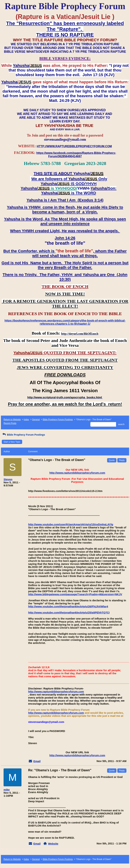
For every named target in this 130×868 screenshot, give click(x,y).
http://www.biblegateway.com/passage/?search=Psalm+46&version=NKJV (75, 594)
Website (53, 844)
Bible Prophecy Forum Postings (58, 420)
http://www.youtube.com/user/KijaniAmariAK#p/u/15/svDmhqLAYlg (71, 524)
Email (37, 761)
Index (26, 420)
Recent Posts (10, 423)
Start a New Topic (12, 442)
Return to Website (12, 420)
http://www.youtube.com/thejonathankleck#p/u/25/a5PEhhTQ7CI (69, 612)
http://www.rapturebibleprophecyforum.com (77, 473)
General (36, 420)
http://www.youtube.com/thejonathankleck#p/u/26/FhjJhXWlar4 (68, 606)
